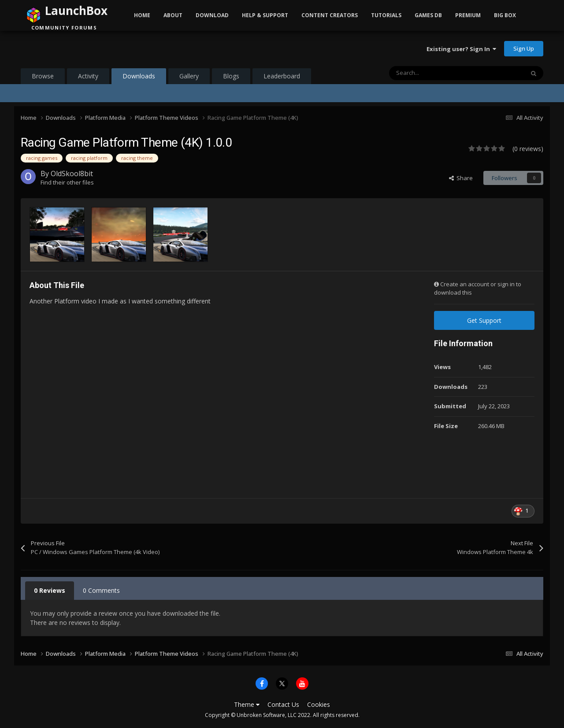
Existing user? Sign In (461, 49)
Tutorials (386, 15)
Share (461, 178)
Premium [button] (468, 15)
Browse (43, 76)
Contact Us (283, 704)
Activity (88, 76)
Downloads (139, 78)
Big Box (505, 15)
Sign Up (524, 48)
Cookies (319, 704)
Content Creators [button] (330, 15)
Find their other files (67, 182)
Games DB (428, 15)
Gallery (189, 76)
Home (142, 15)
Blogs (231, 76)
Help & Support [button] (265, 15)
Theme (247, 704)
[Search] (438, 73)
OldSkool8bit (72, 174)
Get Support (484, 320)
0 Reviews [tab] (50, 590)
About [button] (173, 15)
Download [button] (212, 15)
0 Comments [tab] (101, 590)
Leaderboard (282, 76)
